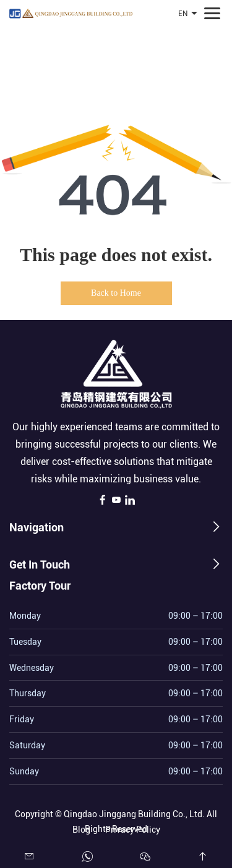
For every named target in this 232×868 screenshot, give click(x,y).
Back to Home (116, 293)
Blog (81, 828)
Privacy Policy (133, 828)
